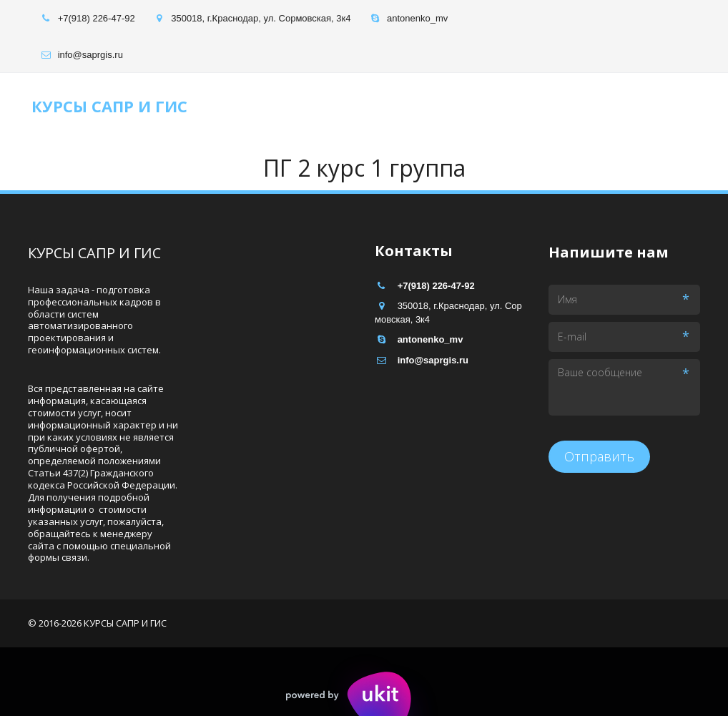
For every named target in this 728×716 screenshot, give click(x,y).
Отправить (599, 456)
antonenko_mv (417, 18)
